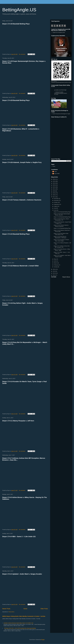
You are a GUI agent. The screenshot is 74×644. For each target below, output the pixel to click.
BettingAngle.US (19, 10)
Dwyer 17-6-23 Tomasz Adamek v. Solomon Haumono (22, 200)
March (56, 263)
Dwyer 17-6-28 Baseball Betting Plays (16, 100)
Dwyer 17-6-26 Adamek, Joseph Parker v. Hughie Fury (22, 162)
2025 (54, 181)
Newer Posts (6, 609)
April (55, 261)
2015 (54, 271)
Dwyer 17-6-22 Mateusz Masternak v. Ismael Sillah (20, 266)
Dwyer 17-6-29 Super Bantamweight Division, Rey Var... (62, 214)
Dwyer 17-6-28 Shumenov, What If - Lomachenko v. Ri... (62, 219)
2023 (54, 185)
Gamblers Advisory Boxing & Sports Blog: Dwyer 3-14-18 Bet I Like (18, 623)
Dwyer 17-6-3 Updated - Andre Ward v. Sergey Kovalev (22, 574)
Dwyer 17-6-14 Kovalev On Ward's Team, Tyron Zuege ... (61, 240)
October (56, 202)
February (56, 265)
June (55, 210)
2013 (54, 275)
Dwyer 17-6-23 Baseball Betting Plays (16, 234)
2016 (54, 269)
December (57, 199)
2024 (54, 183)
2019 (54, 193)
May (55, 259)
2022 (54, 187)
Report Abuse (66, 277)
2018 (54, 195)
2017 (54, 197)
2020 (54, 191)
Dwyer (55, 171)
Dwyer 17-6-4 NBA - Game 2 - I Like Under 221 (19, 537)
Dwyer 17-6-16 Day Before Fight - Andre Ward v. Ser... (61, 234)
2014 (54, 273)
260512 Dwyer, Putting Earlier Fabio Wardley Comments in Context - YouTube (24, 616)
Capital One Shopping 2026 (59, 32)
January (56, 267)
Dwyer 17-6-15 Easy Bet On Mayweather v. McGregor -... (61, 237)
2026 (54, 179)
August (56, 206)
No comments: (22, 54)
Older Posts (44, 609)
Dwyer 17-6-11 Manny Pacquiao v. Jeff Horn (18, 421)
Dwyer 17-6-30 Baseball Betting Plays (16, 24)
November (57, 200)
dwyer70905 (57, 174)
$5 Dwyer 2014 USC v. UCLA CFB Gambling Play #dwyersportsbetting (20, 628)
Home (25, 609)
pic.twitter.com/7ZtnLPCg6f (60, 90)
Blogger (43, 640)
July (55, 208)
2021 (54, 189)
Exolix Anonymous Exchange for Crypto (61, 114)
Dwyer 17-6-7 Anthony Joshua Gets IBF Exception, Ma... (62, 247)
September (57, 204)
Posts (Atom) (11, 612)
